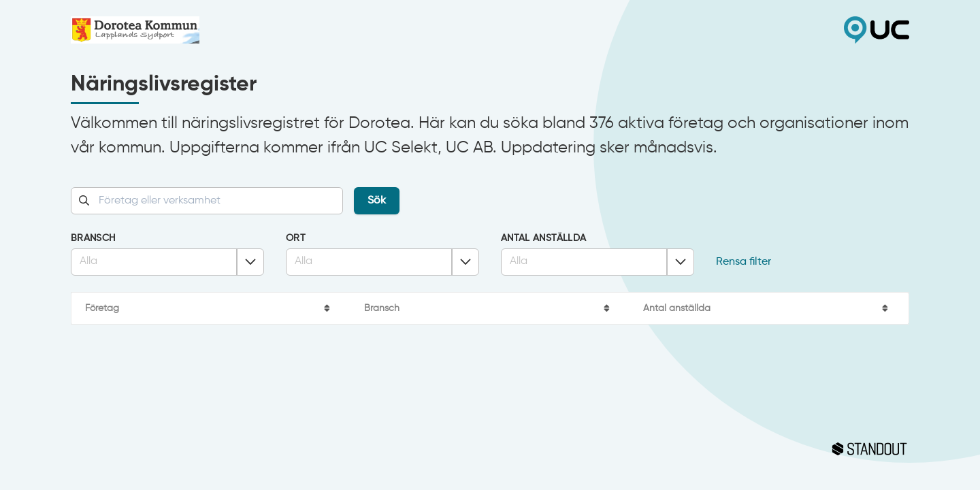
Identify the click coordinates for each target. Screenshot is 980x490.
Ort (296, 238)
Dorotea (280, 30)
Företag (102, 308)
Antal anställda (543, 238)
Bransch (93, 238)
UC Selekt (700, 30)
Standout (490, 449)
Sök (377, 201)
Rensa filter (744, 262)
